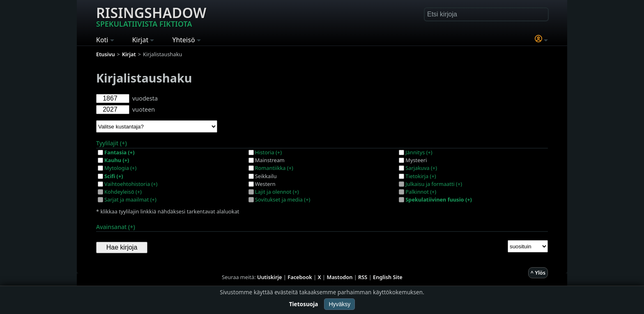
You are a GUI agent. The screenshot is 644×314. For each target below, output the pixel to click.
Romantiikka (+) (274, 168)
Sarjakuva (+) (421, 168)
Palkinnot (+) (421, 192)
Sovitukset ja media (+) (283, 199)
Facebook (300, 277)
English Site (388, 277)
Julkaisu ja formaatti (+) (434, 184)
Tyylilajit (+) (112, 143)
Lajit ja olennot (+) (277, 192)
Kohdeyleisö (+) (123, 192)
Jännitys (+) (419, 152)
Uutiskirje (270, 277)
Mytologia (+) (120, 168)
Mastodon (340, 277)
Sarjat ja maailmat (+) (130, 199)
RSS (363, 277)
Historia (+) (268, 152)
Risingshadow (151, 16)
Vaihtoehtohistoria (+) (131, 184)
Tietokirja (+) (421, 176)
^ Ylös (538, 273)
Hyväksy (339, 304)
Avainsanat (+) (116, 227)
